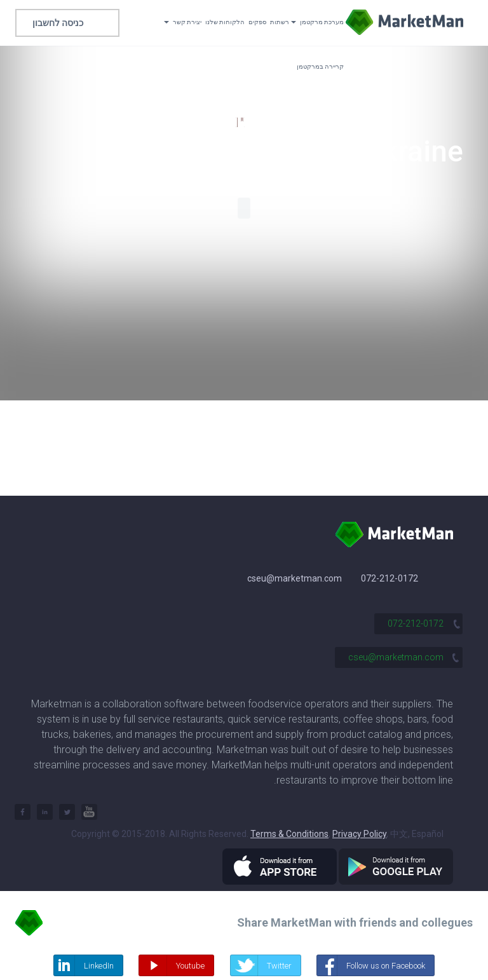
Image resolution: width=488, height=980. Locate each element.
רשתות (280, 22)
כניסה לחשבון (58, 23)
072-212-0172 (390, 578)
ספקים (257, 22)
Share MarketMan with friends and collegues (355, 922)
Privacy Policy (359, 834)
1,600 (220, 122)
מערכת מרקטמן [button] (317, 22)
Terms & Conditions (289, 834)
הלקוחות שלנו (225, 22)
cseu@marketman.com (295, 578)
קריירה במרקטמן (320, 66)
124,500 (268, 122)
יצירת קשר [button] (183, 22)
